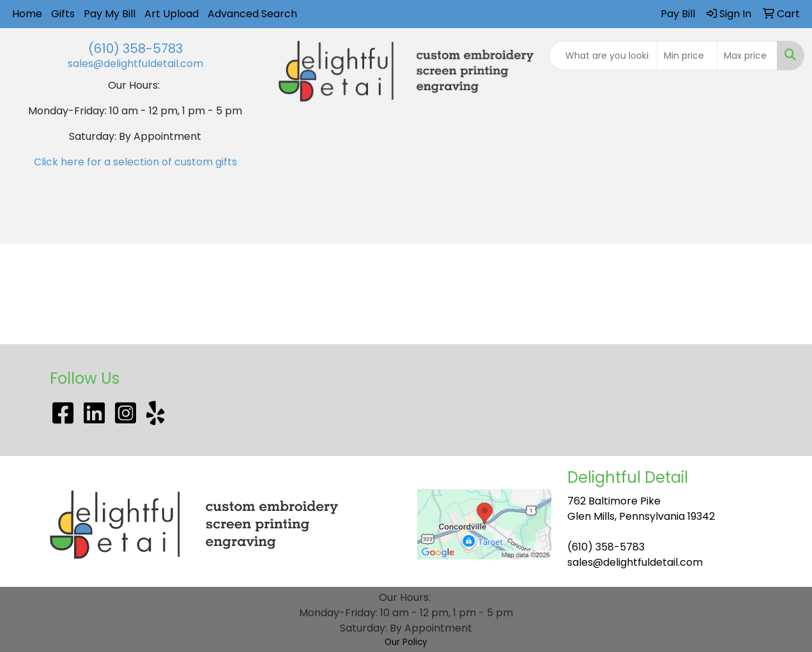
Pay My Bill (110, 14)
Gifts (63, 14)
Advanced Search (252, 14)
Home (27, 14)
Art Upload (172, 14)
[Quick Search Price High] (747, 56)
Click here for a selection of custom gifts (135, 162)
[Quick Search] (603, 56)
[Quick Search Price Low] (687, 56)
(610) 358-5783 (135, 49)
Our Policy (406, 642)
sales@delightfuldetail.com (135, 64)
